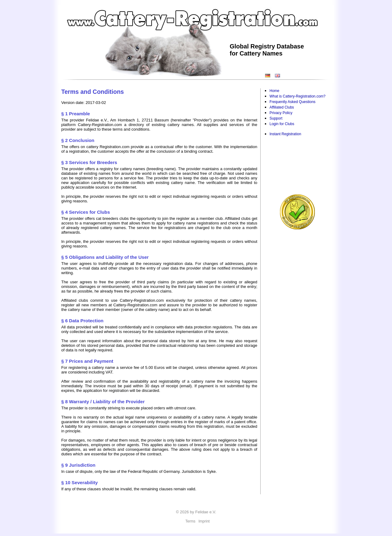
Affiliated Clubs (282, 107)
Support (276, 118)
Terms (190, 521)
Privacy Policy (281, 113)
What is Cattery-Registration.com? (298, 96)
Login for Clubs (282, 124)
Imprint (204, 521)
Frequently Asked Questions (292, 102)
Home (274, 91)
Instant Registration (285, 134)
